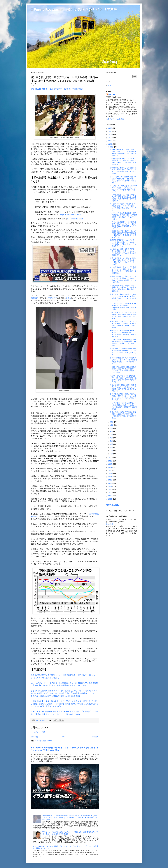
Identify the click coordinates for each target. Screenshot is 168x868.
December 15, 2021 (75, 219)
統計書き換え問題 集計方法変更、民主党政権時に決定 (57, 89)
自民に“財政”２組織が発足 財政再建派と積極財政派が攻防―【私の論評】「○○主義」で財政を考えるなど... (123, 352)
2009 (110, 493)
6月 (112, 438)
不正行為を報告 (112, 505)
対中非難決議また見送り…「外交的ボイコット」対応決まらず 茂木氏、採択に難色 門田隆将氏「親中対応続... (123, 270)
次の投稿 (35, 737)
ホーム (65, 737)
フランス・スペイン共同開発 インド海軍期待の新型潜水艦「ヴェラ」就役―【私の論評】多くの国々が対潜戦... (123, 306)
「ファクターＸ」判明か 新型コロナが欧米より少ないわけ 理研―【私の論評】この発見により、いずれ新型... (123, 343)
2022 (110, 141)
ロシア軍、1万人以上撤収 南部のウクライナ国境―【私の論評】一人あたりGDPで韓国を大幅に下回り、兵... (123, 189)
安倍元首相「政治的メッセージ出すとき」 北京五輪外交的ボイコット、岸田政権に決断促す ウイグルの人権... (123, 333)
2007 (110, 499)
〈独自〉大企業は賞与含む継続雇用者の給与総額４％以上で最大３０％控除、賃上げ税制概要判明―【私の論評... (123, 370)
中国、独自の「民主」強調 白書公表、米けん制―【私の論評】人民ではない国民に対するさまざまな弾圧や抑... (123, 388)
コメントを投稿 (39, 732)
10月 (112, 425)
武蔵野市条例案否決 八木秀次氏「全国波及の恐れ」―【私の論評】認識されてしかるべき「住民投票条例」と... (123, 243)
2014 (110, 477)
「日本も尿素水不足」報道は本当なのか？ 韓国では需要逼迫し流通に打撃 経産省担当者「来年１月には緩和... (123, 198)
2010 (110, 489)
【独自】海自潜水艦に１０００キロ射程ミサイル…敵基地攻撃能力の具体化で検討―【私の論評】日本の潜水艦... (123, 162)
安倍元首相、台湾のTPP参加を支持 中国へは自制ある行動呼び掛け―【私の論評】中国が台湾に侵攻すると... (123, 415)
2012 (110, 483)
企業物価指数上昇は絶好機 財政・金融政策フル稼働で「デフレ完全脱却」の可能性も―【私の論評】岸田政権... (123, 288)
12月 (112, 147)
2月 (112, 451)
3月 (112, 447)
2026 (110, 128)
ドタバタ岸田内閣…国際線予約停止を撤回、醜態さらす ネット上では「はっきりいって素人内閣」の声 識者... (123, 397)
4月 (112, 444)
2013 (110, 480)
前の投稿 (95, 737)
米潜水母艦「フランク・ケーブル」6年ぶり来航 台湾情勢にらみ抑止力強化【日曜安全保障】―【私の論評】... (123, 324)
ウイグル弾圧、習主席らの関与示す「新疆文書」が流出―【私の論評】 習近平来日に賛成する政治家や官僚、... (123, 406)
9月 (112, 428)
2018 (110, 464)
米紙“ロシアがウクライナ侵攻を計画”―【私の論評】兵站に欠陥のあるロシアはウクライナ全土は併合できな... (123, 379)
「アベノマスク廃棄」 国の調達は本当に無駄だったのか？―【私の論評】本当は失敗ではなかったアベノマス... (123, 225)
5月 (112, 441)
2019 (110, 461)
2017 (110, 467)
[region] (65, 196)
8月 (112, 431)
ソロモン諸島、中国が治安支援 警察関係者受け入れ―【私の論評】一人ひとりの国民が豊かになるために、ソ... (123, 180)
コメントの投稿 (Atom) (43, 741)
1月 (112, 454)
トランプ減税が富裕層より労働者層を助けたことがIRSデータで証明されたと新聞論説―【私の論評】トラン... (124, 361)
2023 (110, 138)
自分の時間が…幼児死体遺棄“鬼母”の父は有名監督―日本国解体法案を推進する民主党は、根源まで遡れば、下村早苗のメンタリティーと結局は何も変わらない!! (70, 818)
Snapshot (109, 524)
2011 (110, 486)
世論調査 (34, 298)
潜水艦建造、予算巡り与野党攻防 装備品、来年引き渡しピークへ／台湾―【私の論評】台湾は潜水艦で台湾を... (123, 171)
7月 (112, 435)
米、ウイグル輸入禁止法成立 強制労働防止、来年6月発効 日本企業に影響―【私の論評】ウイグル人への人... (123, 216)
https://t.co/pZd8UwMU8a (70, 214)
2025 (110, 131)
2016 (110, 470)
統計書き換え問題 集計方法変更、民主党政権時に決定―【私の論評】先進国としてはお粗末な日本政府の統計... (123, 252)
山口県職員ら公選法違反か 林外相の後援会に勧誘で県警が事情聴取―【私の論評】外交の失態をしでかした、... (123, 234)
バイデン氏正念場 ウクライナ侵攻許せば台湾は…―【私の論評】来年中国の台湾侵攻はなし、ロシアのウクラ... (123, 152)
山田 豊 (111, 95)
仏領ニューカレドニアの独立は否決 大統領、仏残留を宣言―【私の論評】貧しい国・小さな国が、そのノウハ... (124, 315)
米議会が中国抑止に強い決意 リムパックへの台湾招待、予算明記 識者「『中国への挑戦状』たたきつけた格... (123, 279)
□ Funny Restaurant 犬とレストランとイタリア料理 (74, 9)
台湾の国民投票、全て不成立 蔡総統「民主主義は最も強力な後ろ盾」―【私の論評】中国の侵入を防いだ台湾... (123, 261)
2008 (110, 496)
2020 (110, 458)
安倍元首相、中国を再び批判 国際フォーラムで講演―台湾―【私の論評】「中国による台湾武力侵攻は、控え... (123, 297)
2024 (110, 135)
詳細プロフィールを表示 (115, 119)
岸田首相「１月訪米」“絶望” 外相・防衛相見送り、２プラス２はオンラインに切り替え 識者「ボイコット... (123, 207)
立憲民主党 (53, 298)
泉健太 (68, 298)
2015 (110, 474)
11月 (112, 422)
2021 (110, 144)
